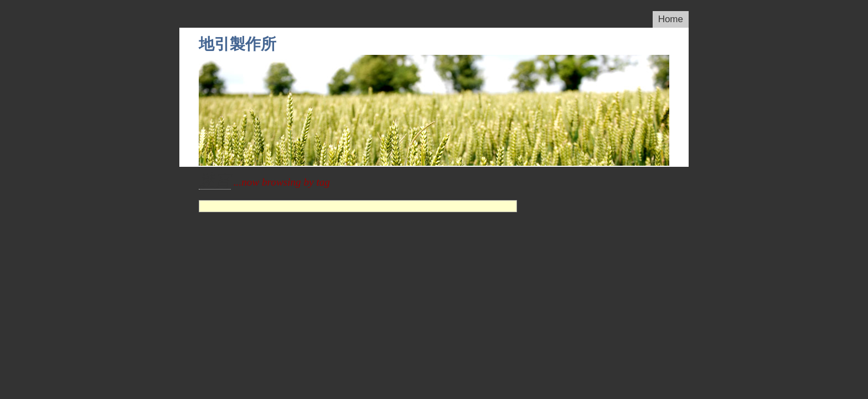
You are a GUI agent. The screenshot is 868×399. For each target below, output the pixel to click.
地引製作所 (237, 44)
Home (671, 19)
